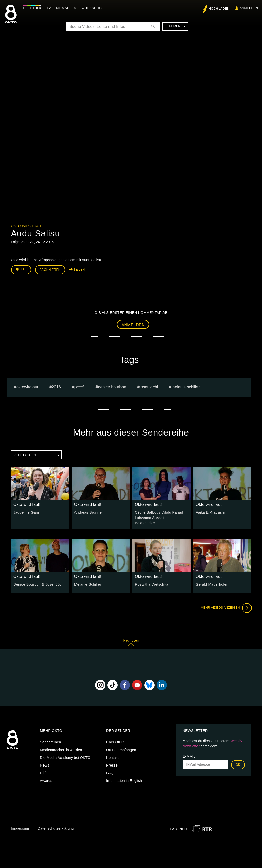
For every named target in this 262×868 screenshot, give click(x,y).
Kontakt (112, 757)
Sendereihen (50, 741)
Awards (46, 780)
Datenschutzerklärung (56, 828)
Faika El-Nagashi (210, 512)
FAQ (110, 772)
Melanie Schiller (185, 386)
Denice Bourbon (112, 386)
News (45, 764)
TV (50, 8)
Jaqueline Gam (26, 512)
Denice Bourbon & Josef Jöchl (38, 584)
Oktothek (34, 8)
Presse (112, 764)
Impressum (20, 828)
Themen (176, 26)
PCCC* (79, 386)
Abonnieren (50, 270)
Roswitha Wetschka (151, 584)
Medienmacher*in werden (61, 749)
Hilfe (44, 772)
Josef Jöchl (149, 386)
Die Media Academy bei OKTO (65, 757)
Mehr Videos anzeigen (226, 607)
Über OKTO (116, 741)
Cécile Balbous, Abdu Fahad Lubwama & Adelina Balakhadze (158, 517)
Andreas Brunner (88, 512)
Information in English (124, 780)
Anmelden (133, 324)
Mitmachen (67, 8)
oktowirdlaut (27, 386)
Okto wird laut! (27, 226)
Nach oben (131, 643)
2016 (56, 386)
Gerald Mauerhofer (211, 584)
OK (238, 764)
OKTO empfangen (121, 749)
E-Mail (189, 755)
